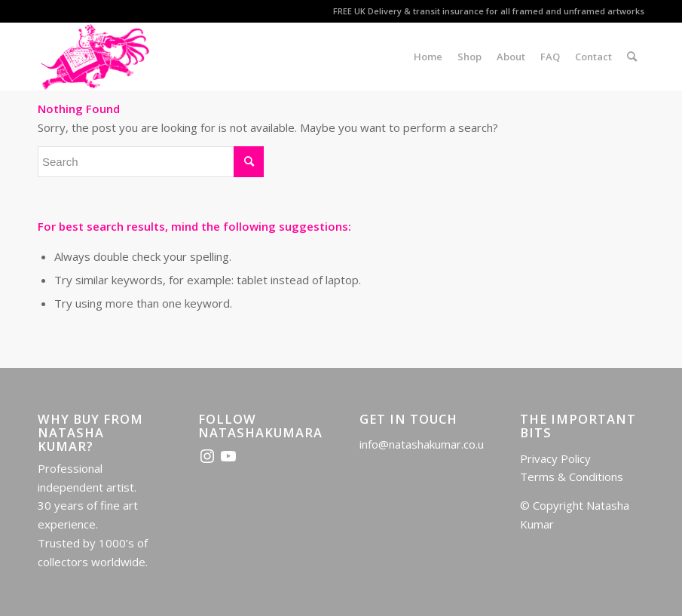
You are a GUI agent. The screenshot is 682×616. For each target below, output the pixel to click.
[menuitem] (428, 57)
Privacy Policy (555, 458)
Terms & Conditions (572, 477)
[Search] (632, 57)
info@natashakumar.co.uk (424, 444)
